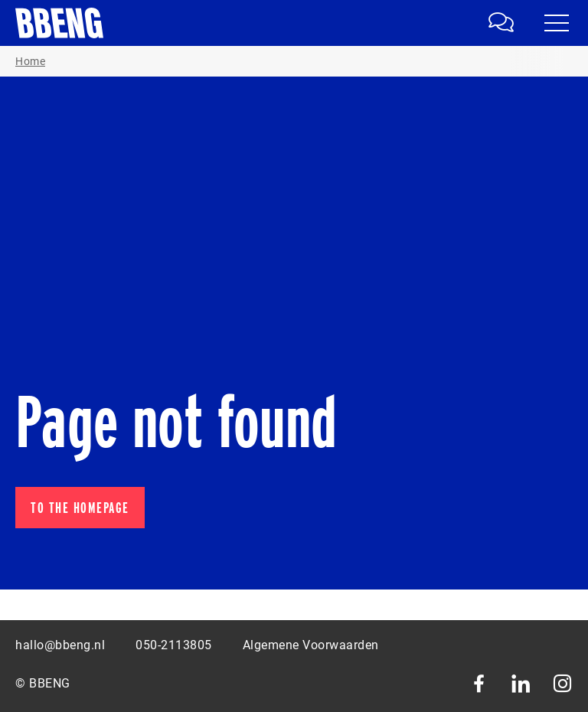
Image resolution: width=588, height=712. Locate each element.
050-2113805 (174, 645)
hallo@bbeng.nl (60, 645)
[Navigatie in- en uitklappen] (557, 23)
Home (30, 61)
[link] (504, 23)
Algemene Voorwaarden (311, 645)
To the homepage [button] (80, 508)
